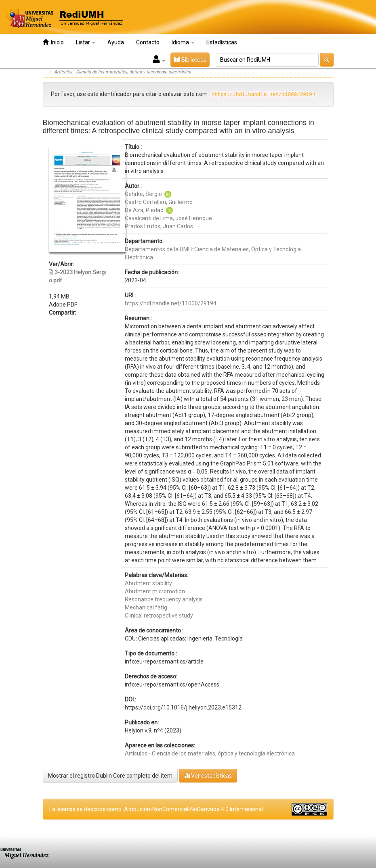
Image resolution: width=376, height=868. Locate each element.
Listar (86, 42)
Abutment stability (148, 583)
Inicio (53, 42)
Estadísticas (222, 42)
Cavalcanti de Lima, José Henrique (168, 218)
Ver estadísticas (208, 775)
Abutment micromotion (155, 591)
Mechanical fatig (146, 607)
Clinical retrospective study (159, 616)
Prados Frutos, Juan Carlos (159, 226)
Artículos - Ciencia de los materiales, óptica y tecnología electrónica (123, 72)
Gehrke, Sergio (143, 194)
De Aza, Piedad (145, 210)
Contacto (148, 42)
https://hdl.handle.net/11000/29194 (171, 303)
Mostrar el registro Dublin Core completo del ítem (110, 776)
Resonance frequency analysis (164, 599)
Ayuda (116, 42)
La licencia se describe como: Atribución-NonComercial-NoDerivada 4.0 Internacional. (157, 809)
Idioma (183, 42)
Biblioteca (190, 60)
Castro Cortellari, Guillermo (159, 202)
